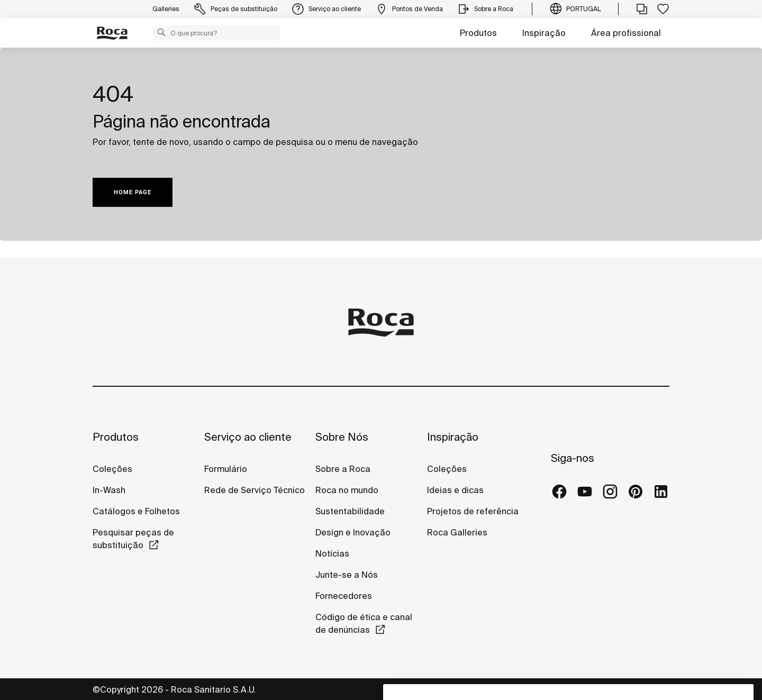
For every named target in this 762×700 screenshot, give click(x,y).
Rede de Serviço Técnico (255, 490)
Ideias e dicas (455, 490)
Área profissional (626, 33)
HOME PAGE (133, 192)
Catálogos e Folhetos (136, 511)
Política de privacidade (487, 689)
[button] (161, 32)
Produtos (478, 33)
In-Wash (109, 490)
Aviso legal (563, 689)
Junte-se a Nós (347, 575)
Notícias (332, 553)
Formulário (226, 469)
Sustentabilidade (350, 511)
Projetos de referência (473, 511)
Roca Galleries (457, 532)
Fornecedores (344, 596)
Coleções (112, 469)
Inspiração (544, 33)
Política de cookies (631, 689)
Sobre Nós (342, 437)
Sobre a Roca (343, 469)
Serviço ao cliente (248, 437)
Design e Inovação (353, 532)
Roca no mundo (347, 490)
